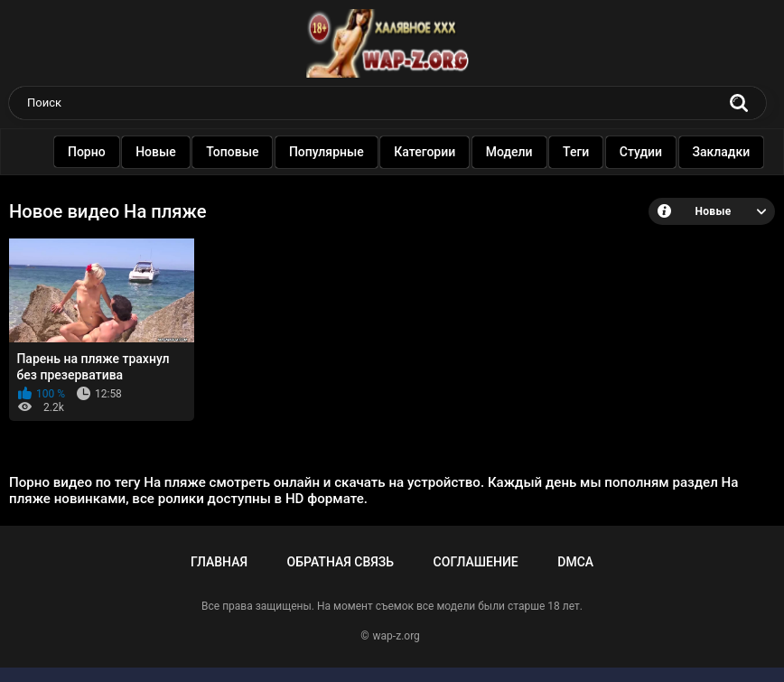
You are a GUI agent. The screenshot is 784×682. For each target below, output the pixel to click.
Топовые (234, 152)
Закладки (723, 152)
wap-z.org (397, 636)
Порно (88, 152)
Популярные (327, 152)
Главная (219, 562)
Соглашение (476, 562)
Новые (158, 152)
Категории (426, 152)
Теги (577, 152)
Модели (510, 152)
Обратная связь (341, 562)
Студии (642, 152)
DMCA (575, 562)
